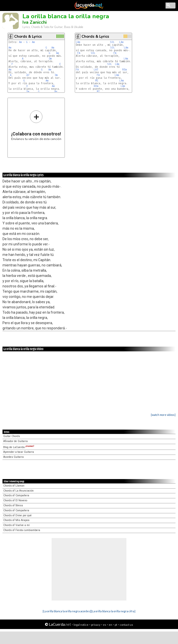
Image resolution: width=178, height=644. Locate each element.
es (105, 625)
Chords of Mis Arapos (16, 520)
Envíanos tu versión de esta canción (36, 125)
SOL (112, 42)
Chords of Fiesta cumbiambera (22, 530)
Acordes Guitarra (13, 457)
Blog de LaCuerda (19, 447)
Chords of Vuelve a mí (16, 525)
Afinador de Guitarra (15, 441)
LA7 (96, 70)
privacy (96, 625)
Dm (50, 59)
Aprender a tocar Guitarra (19, 452)
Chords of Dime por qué (17, 515)
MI (97, 81)
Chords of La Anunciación (18, 491)
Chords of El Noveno (15, 500)
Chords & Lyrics (28, 36)
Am (20, 42)
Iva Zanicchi (35, 22)
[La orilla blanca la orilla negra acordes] (67, 611)
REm (124, 70)
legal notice (81, 625)
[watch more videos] (163, 415)
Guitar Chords (12, 436)
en (110, 625)
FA (79, 53)
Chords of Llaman (14, 486)
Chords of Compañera (16, 495)
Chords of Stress (13, 505)
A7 (28, 75)
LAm (78, 42)
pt (116, 625)
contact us (126, 625)
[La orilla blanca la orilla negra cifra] (113, 611)
